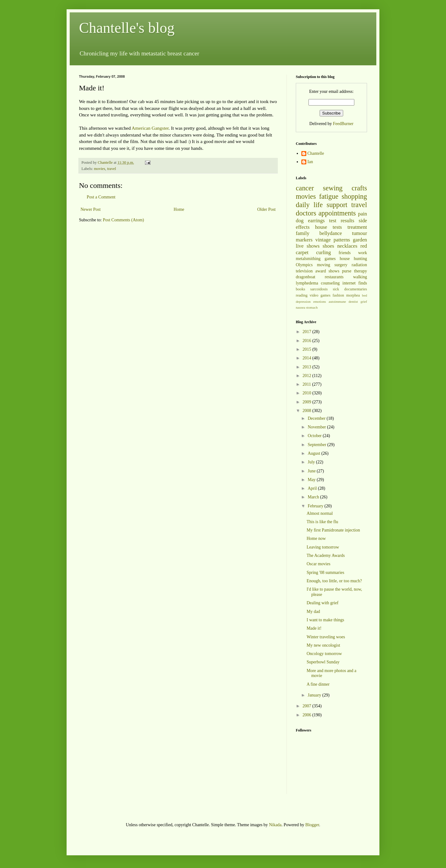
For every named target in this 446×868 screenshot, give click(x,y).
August (314, 453)
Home (179, 209)
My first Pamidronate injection (333, 530)
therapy (361, 271)
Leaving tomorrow (323, 547)
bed (365, 295)
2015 (308, 349)
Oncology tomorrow (324, 654)
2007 (308, 706)
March (314, 497)
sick (336, 289)
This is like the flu (322, 522)
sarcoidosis (319, 289)
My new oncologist (323, 645)
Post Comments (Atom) (123, 220)
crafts (359, 188)
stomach (312, 307)
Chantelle (316, 153)
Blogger (312, 825)
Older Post (267, 209)
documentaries (356, 289)
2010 (308, 393)
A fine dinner (318, 684)
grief (364, 302)
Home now (316, 538)
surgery (341, 265)
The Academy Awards (326, 556)
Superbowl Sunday (323, 662)
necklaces (347, 246)
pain (363, 214)
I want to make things (325, 620)
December (317, 418)
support (337, 205)
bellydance (331, 233)
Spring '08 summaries (326, 573)
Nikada (275, 825)
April (313, 488)
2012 (308, 376)
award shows (327, 271)
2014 (308, 358)
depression (303, 302)
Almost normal (320, 513)
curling (324, 252)
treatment (357, 227)
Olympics (304, 265)
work (363, 253)
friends (345, 253)
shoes (328, 246)
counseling (330, 283)
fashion (338, 295)
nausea (300, 307)
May (312, 480)
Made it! (314, 628)
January (315, 695)
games (330, 259)
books (300, 289)
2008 (308, 411)
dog (300, 221)
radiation (359, 265)
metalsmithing (308, 259)
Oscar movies (319, 564)
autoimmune (337, 302)
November (317, 427)
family (303, 233)
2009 (308, 402)
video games (320, 295)
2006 (308, 715)
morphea (353, 295)
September (317, 445)
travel (112, 169)
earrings (316, 221)
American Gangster (150, 128)
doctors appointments (326, 213)
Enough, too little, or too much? (334, 581)
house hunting (353, 259)
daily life (309, 205)
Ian (310, 162)
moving (324, 265)
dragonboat (306, 277)
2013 (308, 367)
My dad (313, 612)
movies (99, 169)
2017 (308, 332)
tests (337, 227)
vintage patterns (333, 240)
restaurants (334, 277)
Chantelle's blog (127, 28)
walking (360, 277)
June (312, 471)
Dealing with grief (323, 603)
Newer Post (91, 209)
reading (302, 295)
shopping (354, 196)
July (312, 462)
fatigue (329, 196)
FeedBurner (343, 124)
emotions (319, 302)
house (321, 227)
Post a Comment (101, 197)
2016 (308, 341)
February (316, 506)
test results (342, 221)
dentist (353, 302)
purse (347, 271)
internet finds (355, 283)
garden (360, 240)
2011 (307, 384)
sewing (333, 188)
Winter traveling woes (326, 637)
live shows (308, 246)
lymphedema (307, 283)
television (304, 271)
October (315, 436)
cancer (305, 188)
